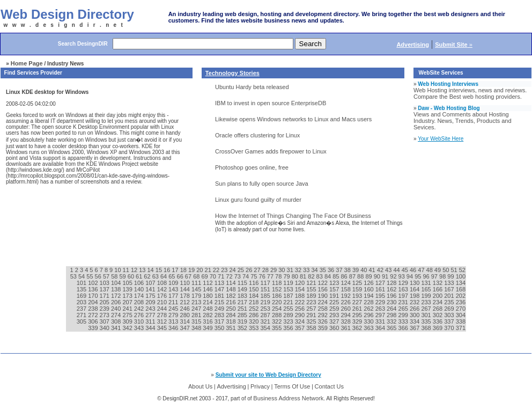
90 (378, 276)
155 (312, 289)
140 (140, 289)
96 (427, 276)
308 (117, 321)
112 (208, 283)
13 (143, 270)
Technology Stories (232, 73)
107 (151, 283)
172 (117, 296)
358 (312, 328)
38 (348, 270)
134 (461, 283)
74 (246, 276)
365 (392, 328)
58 (115, 276)
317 (220, 321)
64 (164, 276)
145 (197, 289)
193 (358, 296)
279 (174, 315)
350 (220, 328)
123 (335, 283)
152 (278, 289)
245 (174, 309)
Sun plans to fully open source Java (262, 184)
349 (208, 328)
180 (208, 296)
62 (148, 276)
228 (369, 302)
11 (127, 270)
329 (358, 321)
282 (208, 315)
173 (128, 296)
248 (208, 309)
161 (381, 289)
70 (214, 276)
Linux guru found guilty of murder (258, 200)
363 (369, 328)
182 (231, 296)
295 (358, 315)
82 (312, 276)
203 (82, 302)
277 (151, 315)
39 (356, 270)
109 (174, 283)
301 (427, 315)
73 (238, 276)
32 (299, 270)
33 (307, 270)
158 (346, 289)
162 (392, 289)
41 (372, 270)
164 (415, 289)
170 (94, 296)
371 (461, 328)
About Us (200, 386)
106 (140, 283)
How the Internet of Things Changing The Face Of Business (293, 216)
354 (266, 328)
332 (392, 321)
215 (220, 302)
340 (105, 328)
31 (291, 270)
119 (289, 283)
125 (358, 283)
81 (304, 276)
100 (461, 276)
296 (369, 315)
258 (324, 309)
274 (117, 315)
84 (328, 276)
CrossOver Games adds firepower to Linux (271, 151)
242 (140, 309)
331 (381, 321)
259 (335, 309)
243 (151, 309)
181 (220, 296)
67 (189, 276)
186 (278, 296)
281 (197, 315)
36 (332, 270)
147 (220, 289)
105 (128, 283)
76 (263, 276)
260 (346, 309)
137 (105, 289)
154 (301, 289)
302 (438, 315)
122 (324, 283)
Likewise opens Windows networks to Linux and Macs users (293, 119)
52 (462, 270)
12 (135, 270)
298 (392, 315)
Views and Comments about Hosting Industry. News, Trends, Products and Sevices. (463, 121)
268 (438, 309)
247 (197, 309)
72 (230, 276)
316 (208, 321)
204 (94, 302)
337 (450, 321)
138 (117, 289)
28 (266, 270)
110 (186, 283)
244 (163, 309)
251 (243, 309)
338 (461, 321)
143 (174, 289)
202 (461, 296)
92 (394, 276)
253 (266, 309)
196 (392, 296)
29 (274, 270)
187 (289, 296)
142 (163, 289)
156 (324, 289)
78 (279, 276)
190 (324, 296)
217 (243, 302)
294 (346, 315)
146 (208, 289)
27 (258, 270)
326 (324, 321)
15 (160, 270)
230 (392, 302)
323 (289, 321)
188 (301, 296)
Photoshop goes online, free (252, 167)
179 (197, 296)
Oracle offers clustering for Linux (257, 135)
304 (461, 315)
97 (435, 276)
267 (427, 309)
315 (197, 321)
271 (82, 315)
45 (406, 270)
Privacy (260, 386)
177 (174, 296)
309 (128, 321)
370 (450, 328)
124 (346, 283)
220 (278, 302)
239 (105, 309)
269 (450, 309)
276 (140, 315)
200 (438, 296)
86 (345, 276)
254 (278, 309)
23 (225, 270)
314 (186, 321)
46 (414, 270)
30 (282, 270)
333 (404, 321)
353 (254, 328)
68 (197, 276)
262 (369, 309)
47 (422, 270)
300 (415, 315)
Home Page (27, 63)
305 (82, 321)
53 (74, 276)
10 (118, 270)
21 (209, 270)
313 (174, 321)
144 (186, 289)
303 (450, 315)
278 (163, 315)
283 (220, 315)
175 (151, 296)
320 (254, 321)
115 (243, 283)
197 (404, 296)
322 (278, 321)
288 (278, 315)
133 (450, 283)
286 (254, 315)
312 (163, 321)
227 (358, 302)
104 (117, 283)
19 (192, 270)
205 (105, 302)
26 (250, 270)
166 (438, 289)
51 (455, 270)
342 (128, 328)
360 (335, 328)
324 (301, 321)
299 (404, 315)
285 (243, 315)
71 (222, 276)
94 (411, 276)
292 (324, 315)
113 (220, 283)
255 (289, 309)
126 (369, 283)
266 (415, 309)
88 (361, 276)
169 (82, 296)
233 (427, 302)
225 (335, 302)
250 (231, 309)
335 (427, 321)
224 (324, 302)
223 (312, 302)
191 (335, 296)
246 (186, 309)
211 (174, 302)
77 (271, 276)
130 (415, 283)
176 (163, 296)
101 (82, 283)
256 (301, 309)
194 (369, 296)
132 (438, 283)
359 (324, 328)
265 (404, 309)
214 (208, 302)
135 (82, 289)
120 (301, 283)
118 (278, 283)
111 (197, 283)
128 (392, 283)
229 (381, 302)
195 (381, 296)
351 (231, 328)
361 (346, 328)
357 (301, 328)
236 (461, 302)
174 (140, 296)
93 (402, 276)
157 (335, 289)
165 (427, 289)
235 (450, 302)
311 (151, 321)
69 (205, 276)
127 (381, 283)
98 (443, 276)
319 (243, 321)
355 (278, 328)
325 (312, 321)
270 (461, 309)
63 (156, 276)
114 (231, 283)
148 (231, 289)
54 (82, 276)
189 (312, 296)
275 (128, 315)
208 (140, 302)
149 (243, 289)
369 (438, 328)
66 (181, 276)
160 (369, 289)
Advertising (231, 386)
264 (392, 309)
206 (117, 302)
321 (266, 321)
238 (94, 309)
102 (94, 283)
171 (105, 296)
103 (105, 283)
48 (430, 270)
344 (151, 328)
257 (312, 309)
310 (140, 321)
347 (186, 328)
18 (184, 270)
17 (176, 270)
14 (151, 270)
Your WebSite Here (441, 139)
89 (369, 276)
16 (168, 270)
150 (254, 289)
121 (312, 283)
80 (296, 276)
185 (266, 296)
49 (438, 270)
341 (117, 328)
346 (174, 328)
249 (220, 309)
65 (172, 276)
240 (117, 309)
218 (254, 302)
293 (335, 315)
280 (186, 315)
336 (438, 321)
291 (312, 315)
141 (151, 289)
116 (254, 283)
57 (107, 276)
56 (99, 276)
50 (446, 270)
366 (404, 328)
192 (346, 296)
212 (186, 302)
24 (233, 270)
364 (381, 328)
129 (404, 283)
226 (346, 302)
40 (364, 270)
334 (415, 321)
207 (128, 302)
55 (90, 276)
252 (254, 309)
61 (140, 276)
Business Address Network (288, 398)
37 (340, 270)
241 (128, 309)
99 (451, 276)
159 (358, 289)
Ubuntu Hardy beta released (252, 87)
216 (231, 302)
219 (266, 302)
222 (301, 302)
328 (346, 321)
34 (315, 270)
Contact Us (329, 386)
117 (266, 283)
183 (243, 296)
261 (358, 309)
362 (358, 328)
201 (450, 296)
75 (254, 276)
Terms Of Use (292, 386)
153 (289, 289)
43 (389, 270)
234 (438, 302)
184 (254, 296)
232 (415, 302)
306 (94, 321)
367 (415, 328)
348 (197, 328)
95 (419, 276)
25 (242, 270)
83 (320, 276)
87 (353, 276)
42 (381, 270)
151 (266, 289)
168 (461, 289)
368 (427, 328)
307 (105, 321)
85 (337, 276)
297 (381, 315)
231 (404, 302)
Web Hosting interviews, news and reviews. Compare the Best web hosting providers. (470, 93)
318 (231, 321)
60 (132, 276)
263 (381, 309)
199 (427, 296)
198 (415, 296)
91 (386, 276)
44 (397, 270)
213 (197, 302)
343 (140, 328)
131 (427, 283)
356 (289, 328)
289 (289, 315)
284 (231, 315)
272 (94, 315)
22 (217, 270)
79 (287, 276)
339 (94, 328)
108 (163, 283)
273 (105, 315)
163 (404, 289)
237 (82, 309)
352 (243, 328)
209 (151, 302)
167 (450, 289)
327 (335, 321)
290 (301, 315)
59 (123, 276)
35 (324, 270)
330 (369, 321)
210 (163, 302)
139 (128, 289)
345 (163, 328)
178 (186, 296)
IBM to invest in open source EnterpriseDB (271, 103)
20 (200, 270)
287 (266, 315)
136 (94, 289)
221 (289, 302)
